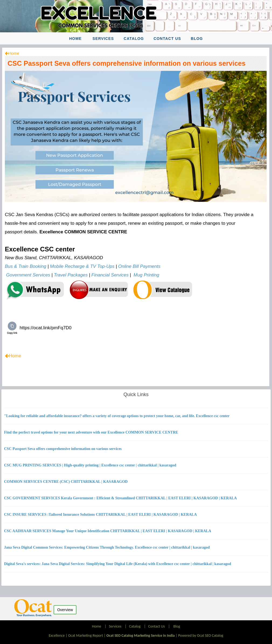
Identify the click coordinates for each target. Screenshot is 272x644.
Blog (197, 39)
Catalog (134, 39)
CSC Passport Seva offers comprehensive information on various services (127, 63)
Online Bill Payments (139, 266)
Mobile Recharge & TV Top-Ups (82, 266)
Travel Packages (71, 275)
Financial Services (110, 275)
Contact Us (167, 39)
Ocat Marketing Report (86, 636)
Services (103, 39)
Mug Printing (146, 275)
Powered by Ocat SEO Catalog (201, 636)
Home (75, 39)
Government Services (28, 275)
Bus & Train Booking (26, 266)
